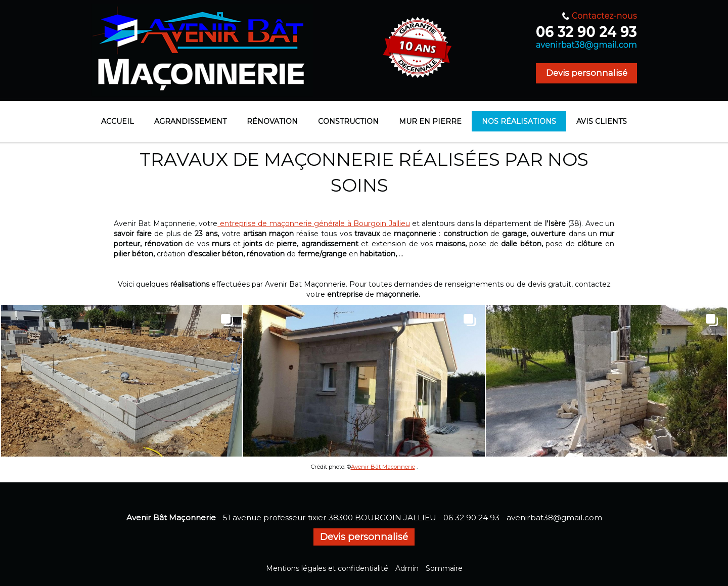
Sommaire (444, 568)
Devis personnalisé (587, 73)
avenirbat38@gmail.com (554, 517)
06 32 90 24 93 (471, 517)
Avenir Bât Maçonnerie (383, 467)
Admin (407, 568)
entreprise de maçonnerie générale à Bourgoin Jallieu (313, 223)
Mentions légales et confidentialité (327, 568)
